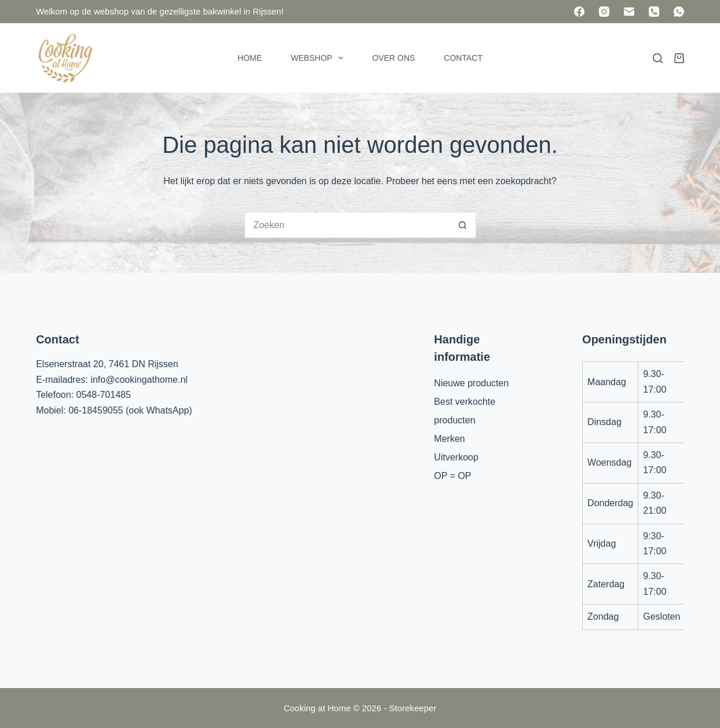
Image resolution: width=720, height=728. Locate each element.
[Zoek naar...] (347, 225)
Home (250, 58)
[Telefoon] (654, 12)
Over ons (393, 58)
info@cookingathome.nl (139, 380)
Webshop (319, 58)
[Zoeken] (658, 58)
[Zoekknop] (463, 225)
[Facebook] (579, 12)
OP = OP (452, 476)
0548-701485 (104, 395)
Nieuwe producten (471, 383)
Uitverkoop (456, 457)
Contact (463, 58)
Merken (449, 439)
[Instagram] (604, 12)
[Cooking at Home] (65, 58)
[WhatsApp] (679, 12)
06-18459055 (96, 410)
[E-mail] (629, 12)
